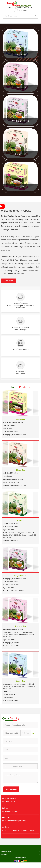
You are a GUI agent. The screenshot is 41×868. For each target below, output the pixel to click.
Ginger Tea (20, 154)
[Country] (20, 758)
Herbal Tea (20, 187)
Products (4, 855)
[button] (10, 811)
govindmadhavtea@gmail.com (14, 821)
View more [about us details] (9, 281)
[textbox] (26, 733)
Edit (33, 733)
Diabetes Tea (20, 88)
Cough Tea (20, 54)
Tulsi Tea (21, 521)
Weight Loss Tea (20, 121)
